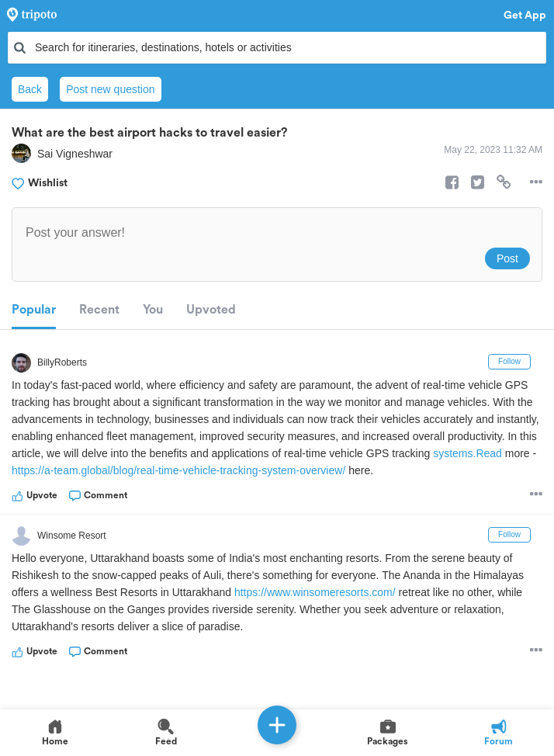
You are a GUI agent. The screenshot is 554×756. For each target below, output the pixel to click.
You (153, 310)
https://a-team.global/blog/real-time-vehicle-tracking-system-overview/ (178, 470)
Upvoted (211, 310)
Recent (99, 310)
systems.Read (467, 453)
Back (30, 89)
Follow (509, 361)
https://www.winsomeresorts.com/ (315, 592)
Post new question (110, 89)
